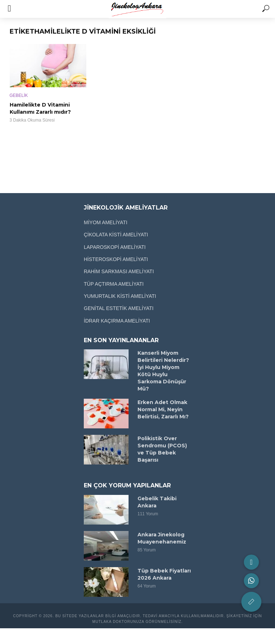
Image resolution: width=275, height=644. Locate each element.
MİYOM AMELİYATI (106, 222)
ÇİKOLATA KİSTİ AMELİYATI (116, 235)
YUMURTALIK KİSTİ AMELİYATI (120, 296)
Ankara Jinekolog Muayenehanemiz (162, 538)
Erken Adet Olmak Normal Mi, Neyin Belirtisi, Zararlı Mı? (163, 409)
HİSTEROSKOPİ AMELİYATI (116, 259)
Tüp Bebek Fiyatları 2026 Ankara (164, 574)
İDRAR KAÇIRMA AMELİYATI (117, 321)
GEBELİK (19, 95)
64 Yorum (147, 586)
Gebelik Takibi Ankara (157, 502)
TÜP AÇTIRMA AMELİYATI (114, 284)
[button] (251, 602)
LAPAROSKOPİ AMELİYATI (115, 247)
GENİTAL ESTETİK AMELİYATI (119, 308)
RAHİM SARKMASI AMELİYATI (119, 271)
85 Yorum (147, 550)
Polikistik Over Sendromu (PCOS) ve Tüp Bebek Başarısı (162, 449)
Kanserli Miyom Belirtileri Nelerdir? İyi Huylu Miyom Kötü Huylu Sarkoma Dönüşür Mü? (163, 371)
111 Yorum (148, 514)
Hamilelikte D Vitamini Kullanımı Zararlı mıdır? (40, 108)
